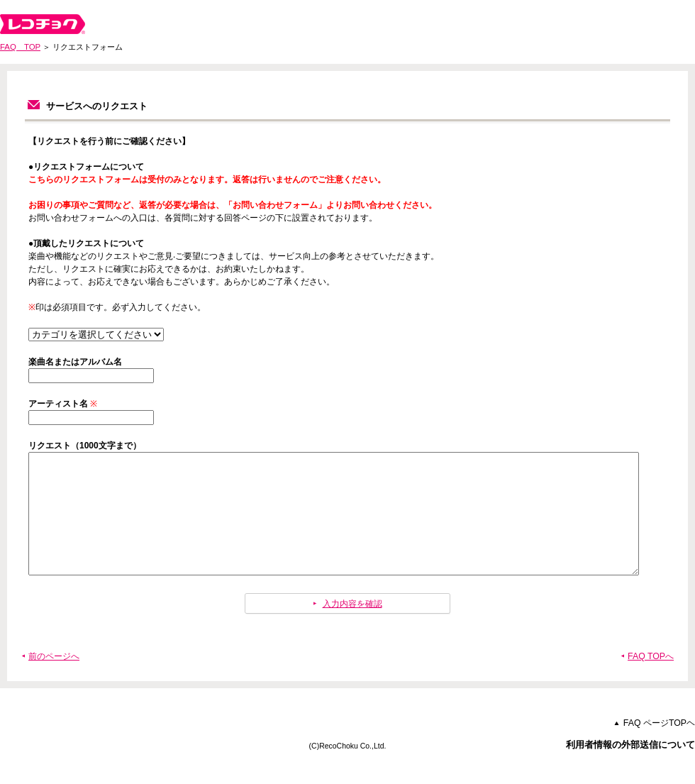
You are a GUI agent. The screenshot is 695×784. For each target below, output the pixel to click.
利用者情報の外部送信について (630, 770)
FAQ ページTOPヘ (659, 749)
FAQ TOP (20, 47)
